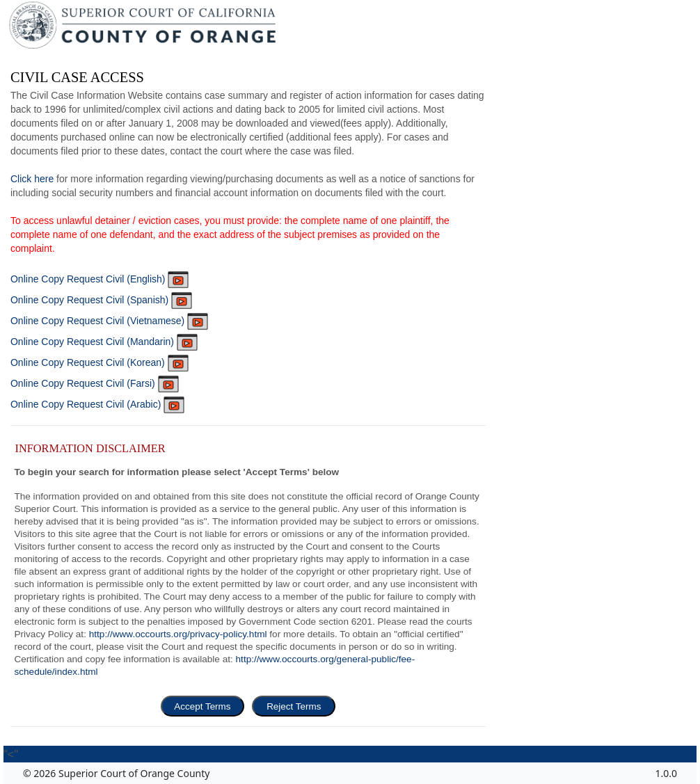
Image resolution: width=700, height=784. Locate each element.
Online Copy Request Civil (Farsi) (95, 383)
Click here (32, 179)
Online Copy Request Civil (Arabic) (97, 404)
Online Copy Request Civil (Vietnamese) (109, 321)
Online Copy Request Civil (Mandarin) (104, 342)
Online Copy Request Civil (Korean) (100, 362)
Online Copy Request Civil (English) (100, 279)
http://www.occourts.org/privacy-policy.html (178, 634)
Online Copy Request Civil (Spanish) (101, 300)
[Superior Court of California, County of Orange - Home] (144, 29)
